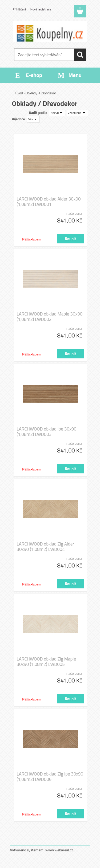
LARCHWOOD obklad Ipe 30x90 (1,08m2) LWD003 (47, 432)
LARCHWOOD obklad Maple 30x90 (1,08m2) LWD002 (50, 317)
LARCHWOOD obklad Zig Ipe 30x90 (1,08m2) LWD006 (50, 777)
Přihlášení (19, 9)
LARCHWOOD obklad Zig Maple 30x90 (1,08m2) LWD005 (47, 662)
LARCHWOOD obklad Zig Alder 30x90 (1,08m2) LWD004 (46, 547)
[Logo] (50, 31)
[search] (80, 55)
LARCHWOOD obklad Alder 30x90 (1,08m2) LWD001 (49, 202)
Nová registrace (41, 9)
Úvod (19, 93)
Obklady (31, 93)
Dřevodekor (48, 93)
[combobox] (57, 113)
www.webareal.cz (59, 850)
